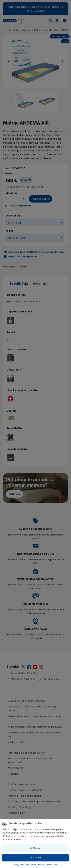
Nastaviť (35, 848)
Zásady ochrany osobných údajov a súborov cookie (35, 865)
